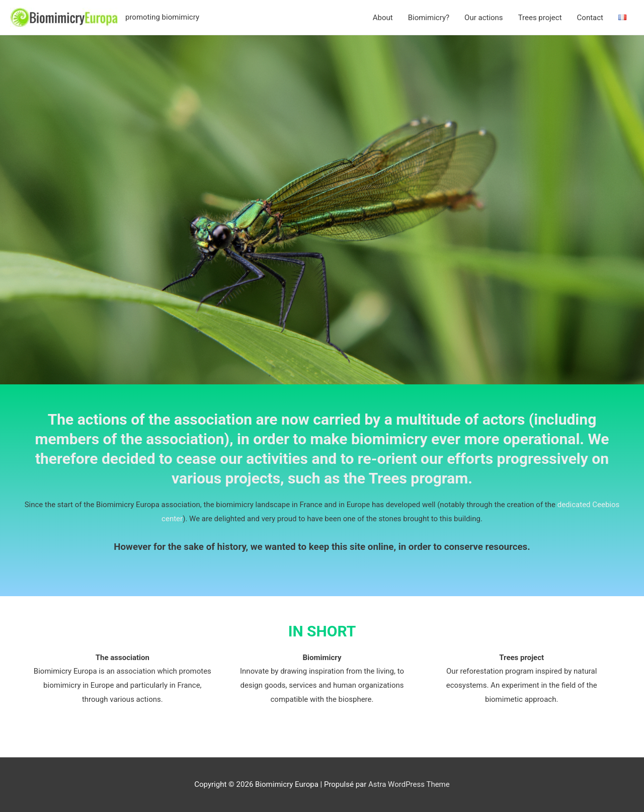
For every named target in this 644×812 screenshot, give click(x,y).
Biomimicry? (429, 18)
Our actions (484, 18)
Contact (590, 18)
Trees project (540, 18)
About (383, 18)
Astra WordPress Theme (409, 784)
